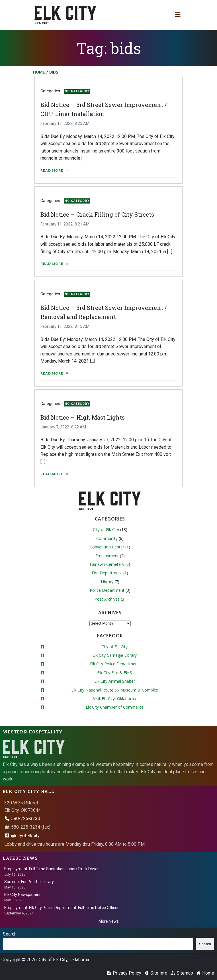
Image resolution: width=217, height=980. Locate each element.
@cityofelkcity (22, 836)
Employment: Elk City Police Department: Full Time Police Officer (62, 908)
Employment (107, 556)
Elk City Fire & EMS (114, 673)
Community (107, 538)
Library (107, 582)
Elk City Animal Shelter (115, 681)
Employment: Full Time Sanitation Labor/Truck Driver (52, 869)
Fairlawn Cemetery (107, 564)
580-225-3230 (22, 819)
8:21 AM (82, 224)
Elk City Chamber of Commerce (115, 707)
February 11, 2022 (57, 123)
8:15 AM (82, 326)
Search (10, 934)
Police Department (107, 590)
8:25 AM (82, 123)
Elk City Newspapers (22, 894)
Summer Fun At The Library (29, 882)
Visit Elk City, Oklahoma (115, 699)
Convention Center (107, 547)
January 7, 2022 (55, 427)
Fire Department (107, 573)
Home (39, 72)
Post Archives (107, 599)
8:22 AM (79, 427)
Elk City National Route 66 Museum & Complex (115, 690)
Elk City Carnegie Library (115, 655)
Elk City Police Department (114, 664)
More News (109, 921)
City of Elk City (106, 529)
